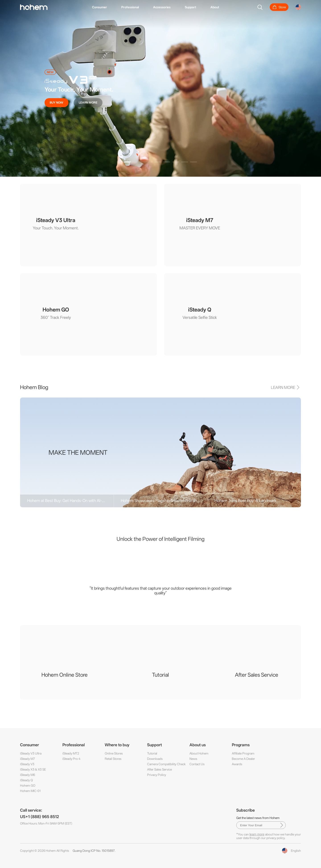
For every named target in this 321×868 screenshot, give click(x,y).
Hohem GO (28, 785)
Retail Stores (113, 759)
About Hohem (199, 753)
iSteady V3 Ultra (31, 753)
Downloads (155, 759)
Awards (237, 764)
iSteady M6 (28, 775)
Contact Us (197, 764)
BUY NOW (57, 103)
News (193, 759)
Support (190, 7)
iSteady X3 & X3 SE (33, 769)
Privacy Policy (157, 775)
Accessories (162, 7)
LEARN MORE (88, 103)
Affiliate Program (243, 753)
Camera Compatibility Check (166, 764)
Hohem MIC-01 (30, 791)
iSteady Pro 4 (71, 759)
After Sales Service (159, 769)
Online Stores (114, 753)
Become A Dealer (243, 759)
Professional (130, 7)
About (215, 7)
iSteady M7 (28, 759)
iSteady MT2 (71, 753)
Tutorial (152, 753)
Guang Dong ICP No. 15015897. (94, 851)
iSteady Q (26, 780)
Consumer (100, 7)
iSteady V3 (27, 764)
